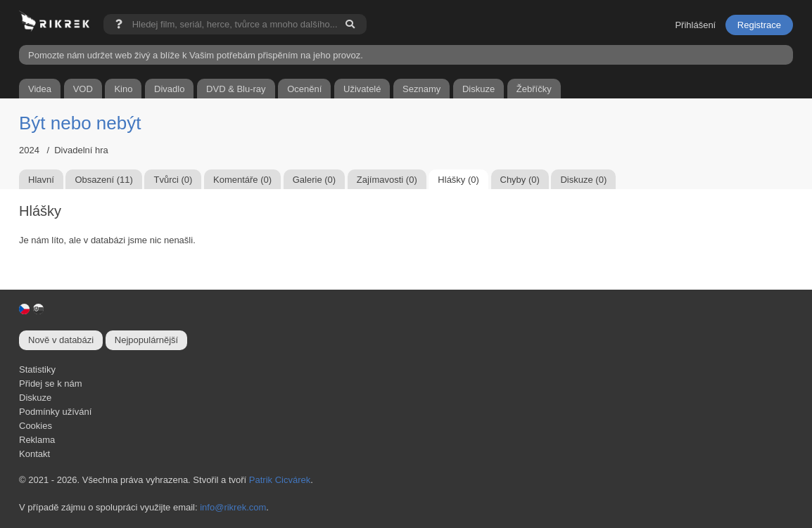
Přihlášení (695, 25)
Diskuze (35, 398)
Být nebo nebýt (80, 123)
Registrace (759, 25)
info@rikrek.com (233, 507)
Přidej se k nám (51, 384)
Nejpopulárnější (146, 340)
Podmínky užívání (55, 412)
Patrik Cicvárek (280, 480)
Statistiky (37, 369)
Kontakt (34, 454)
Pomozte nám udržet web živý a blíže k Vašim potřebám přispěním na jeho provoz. (196, 55)
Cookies (36, 426)
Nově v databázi (61, 340)
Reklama (37, 440)
